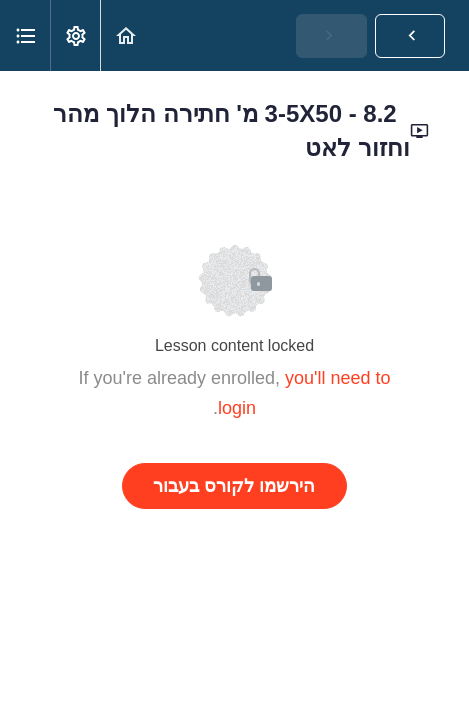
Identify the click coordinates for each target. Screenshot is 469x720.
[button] (126, 35)
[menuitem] (75, 35)
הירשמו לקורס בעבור (234, 486)
